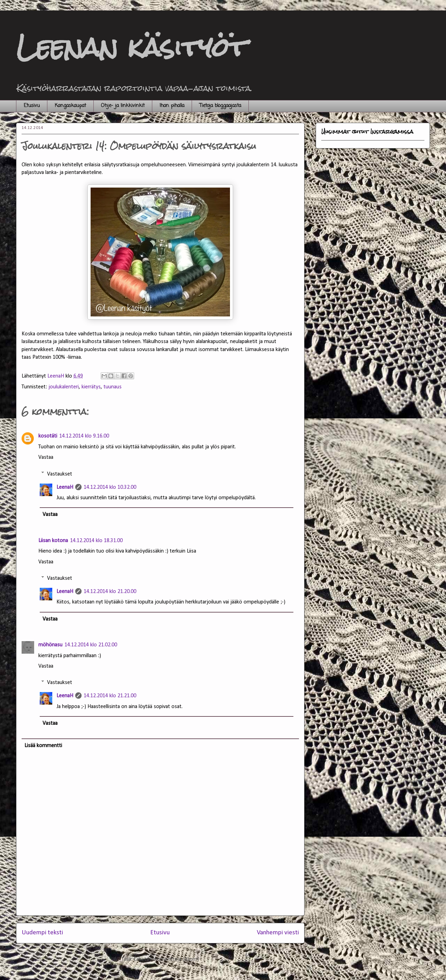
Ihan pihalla (172, 106)
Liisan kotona (53, 541)
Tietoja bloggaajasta (220, 106)
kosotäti (48, 436)
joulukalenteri (64, 387)
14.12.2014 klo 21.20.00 (110, 592)
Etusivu (32, 106)
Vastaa (46, 457)
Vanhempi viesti (278, 933)
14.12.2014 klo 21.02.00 (91, 645)
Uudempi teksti (42, 933)
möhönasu (50, 645)
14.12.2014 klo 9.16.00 (84, 436)
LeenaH (65, 487)
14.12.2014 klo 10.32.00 (110, 487)
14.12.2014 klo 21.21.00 (110, 696)
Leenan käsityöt (131, 47)
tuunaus (113, 387)
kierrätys (91, 387)
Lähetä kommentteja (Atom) (166, 959)
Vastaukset (60, 474)
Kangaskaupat (70, 106)
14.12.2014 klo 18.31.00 (96, 541)
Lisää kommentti (43, 746)
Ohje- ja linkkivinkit (123, 106)
